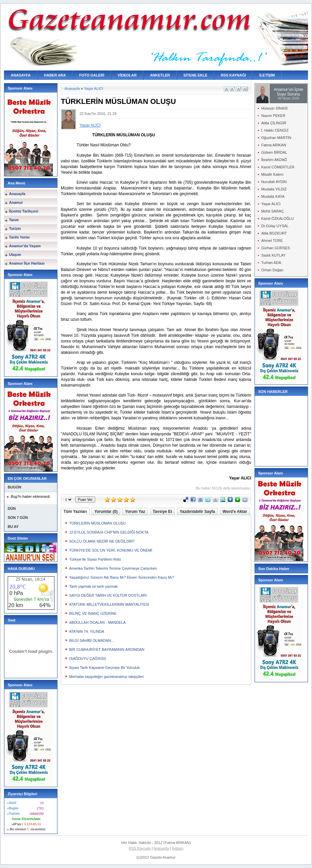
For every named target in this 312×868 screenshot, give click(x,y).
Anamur (16, 202)
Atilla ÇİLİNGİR (274, 123)
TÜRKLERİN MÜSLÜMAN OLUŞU (97, 523)
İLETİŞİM (267, 75)
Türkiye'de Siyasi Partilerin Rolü (95, 559)
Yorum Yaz (135, 512)
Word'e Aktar (235, 512)
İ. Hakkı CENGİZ (275, 130)
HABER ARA (55, 75)
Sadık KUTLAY (273, 255)
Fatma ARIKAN (274, 145)
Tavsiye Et (162, 512)
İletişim (178, 848)
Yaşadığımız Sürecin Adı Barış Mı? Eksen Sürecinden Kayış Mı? (122, 577)
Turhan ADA (271, 263)
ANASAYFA (21, 75)
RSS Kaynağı (140, 848)
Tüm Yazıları (75, 512)
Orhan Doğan (272, 270)
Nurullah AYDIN (274, 182)
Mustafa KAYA (273, 196)
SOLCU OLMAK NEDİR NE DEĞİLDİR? (102, 541)
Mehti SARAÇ (273, 211)
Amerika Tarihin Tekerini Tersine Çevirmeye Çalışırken (113, 568)
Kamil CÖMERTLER (278, 167)
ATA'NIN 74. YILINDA (87, 631)
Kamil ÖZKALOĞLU (278, 219)
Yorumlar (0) (106, 512)
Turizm (15, 229)
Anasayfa (17, 194)
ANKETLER (160, 75)
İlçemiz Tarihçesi (24, 211)
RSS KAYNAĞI (233, 75)
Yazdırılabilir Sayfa (197, 512)
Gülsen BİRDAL (274, 152)
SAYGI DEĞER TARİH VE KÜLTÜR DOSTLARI (108, 595)
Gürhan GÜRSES (276, 248)
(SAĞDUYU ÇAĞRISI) (88, 659)
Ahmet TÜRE (272, 241)
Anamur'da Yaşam (25, 246)
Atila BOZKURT (274, 233)
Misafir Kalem (272, 174)
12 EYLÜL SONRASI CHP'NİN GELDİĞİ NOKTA (109, 532)
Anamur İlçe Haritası (27, 263)
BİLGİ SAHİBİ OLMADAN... (92, 640)
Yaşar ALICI (94, 89)
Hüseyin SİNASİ (274, 108)
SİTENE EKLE (195, 75)
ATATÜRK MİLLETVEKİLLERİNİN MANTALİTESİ (109, 604)
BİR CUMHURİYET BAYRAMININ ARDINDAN (107, 649)
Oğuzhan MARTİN (276, 138)
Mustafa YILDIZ (274, 189)
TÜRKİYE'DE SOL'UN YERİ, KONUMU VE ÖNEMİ (111, 550)
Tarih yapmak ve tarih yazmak (94, 586)
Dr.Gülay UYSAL (275, 226)
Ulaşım (15, 255)
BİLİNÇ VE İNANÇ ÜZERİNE (93, 613)
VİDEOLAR (127, 75)
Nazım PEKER (273, 116)
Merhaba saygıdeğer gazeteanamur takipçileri (106, 677)
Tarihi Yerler (20, 237)
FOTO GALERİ (92, 75)
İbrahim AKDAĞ (274, 160)
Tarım (14, 220)
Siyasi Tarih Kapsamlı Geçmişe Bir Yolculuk (104, 668)
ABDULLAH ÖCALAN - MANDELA (97, 622)
